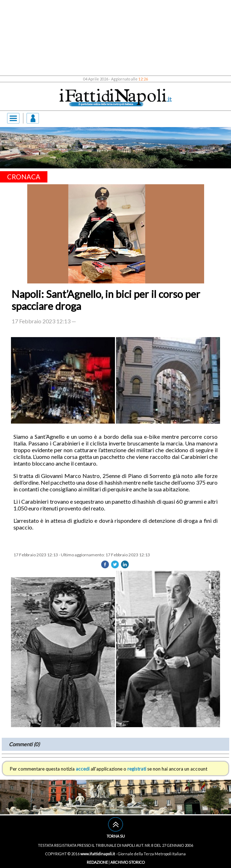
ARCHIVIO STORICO (128, 862)
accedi (83, 769)
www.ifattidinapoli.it (98, 854)
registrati (137, 769)
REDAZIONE (97, 862)
